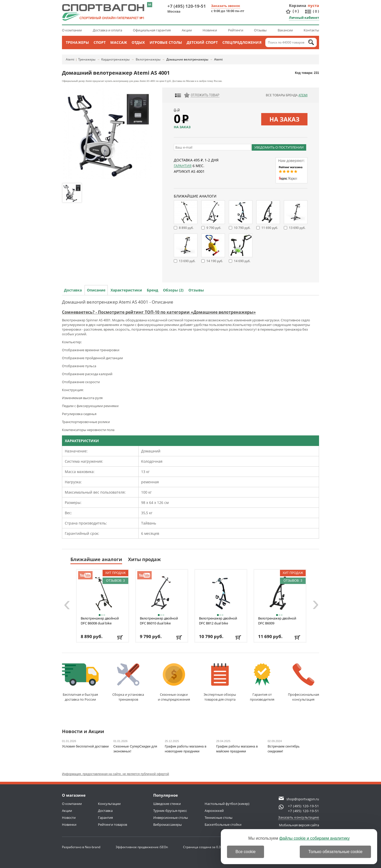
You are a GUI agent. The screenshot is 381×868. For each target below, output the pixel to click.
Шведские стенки (167, 804)
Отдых (138, 42)
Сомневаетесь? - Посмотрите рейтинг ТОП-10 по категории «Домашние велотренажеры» (159, 312)
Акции (187, 30)
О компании (72, 30)
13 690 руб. (297, 228)
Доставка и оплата (107, 30)
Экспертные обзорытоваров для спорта (220, 682)
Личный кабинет (304, 18)
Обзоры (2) (173, 290)
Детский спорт (202, 42)
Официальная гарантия (152, 30)
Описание (96, 290)
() (296, 11)
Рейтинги (236, 30)
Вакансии (285, 30)
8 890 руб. (186, 228)
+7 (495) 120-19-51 (187, 6)
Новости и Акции (83, 732)
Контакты (311, 30)
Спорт (100, 42)
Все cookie (246, 852)
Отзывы (260, 30)
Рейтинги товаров (112, 824)
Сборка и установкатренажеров (128, 682)
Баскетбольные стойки (223, 824)
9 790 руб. (214, 228)
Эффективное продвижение (142, 847)
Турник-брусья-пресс (170, 811)
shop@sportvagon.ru (303, 799)
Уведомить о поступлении (279, 147)
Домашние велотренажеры (187, 59)
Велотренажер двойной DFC (100, 621)
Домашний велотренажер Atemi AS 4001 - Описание (118, 302)
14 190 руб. (215, 261)
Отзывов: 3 (116, 581)
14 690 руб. (242, 261)
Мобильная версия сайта (299, 825)
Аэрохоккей (214, 811)
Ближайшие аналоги (96, 559)
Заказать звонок (226, 6)
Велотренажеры (148, 59)
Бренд (152, 290)
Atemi (70, 59)
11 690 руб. (270, 228)
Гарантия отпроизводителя (262, 682)
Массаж (119, 42)
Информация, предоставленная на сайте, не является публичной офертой (116, 774)
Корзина (298, 5)
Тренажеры (77, 42)
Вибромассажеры (167, 824)
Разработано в (81, 847)
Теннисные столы (219, 818)
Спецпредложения (242, 42)
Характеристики (126, 290)
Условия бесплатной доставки (85, 746)
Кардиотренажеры (115, 59)
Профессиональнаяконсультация (303, 682)
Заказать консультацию (299, 817)
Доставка (73, 290)
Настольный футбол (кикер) (227, 804)
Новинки (210, 30)
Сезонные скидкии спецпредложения (174, 682)
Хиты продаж (144, 559)
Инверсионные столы (171, 818)
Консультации (109, 804)
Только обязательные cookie (335, 852)
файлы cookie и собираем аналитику (314, 838)
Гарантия (183, 166)
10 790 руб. (242, 228)
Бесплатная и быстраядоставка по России (80, 682)
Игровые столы (166, 42)
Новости (69, 818)
